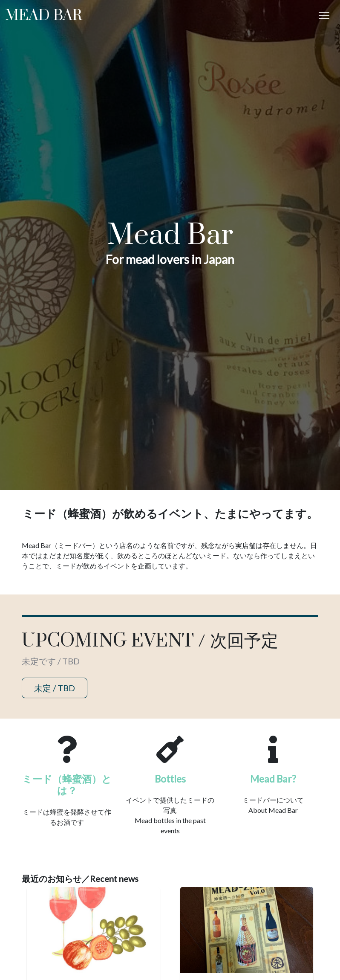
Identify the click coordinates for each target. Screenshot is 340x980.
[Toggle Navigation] (324, 16)
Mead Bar (44, 16)
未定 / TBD (55, 688)
